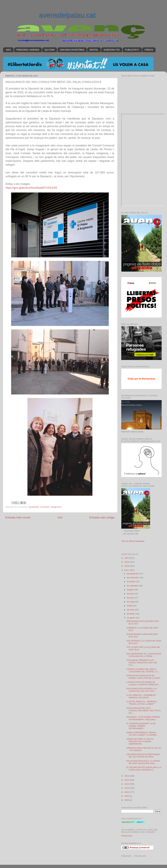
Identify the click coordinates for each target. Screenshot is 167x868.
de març (131, 610)
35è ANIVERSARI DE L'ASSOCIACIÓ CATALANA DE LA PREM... (144, 655)
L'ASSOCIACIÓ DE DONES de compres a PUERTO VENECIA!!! (143, 683)
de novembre (133, 578)
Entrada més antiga (102, 517)
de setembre (133, 586)
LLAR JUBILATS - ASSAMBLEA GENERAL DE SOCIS (141, 696)
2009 (127, 800)
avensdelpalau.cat (67, 15)
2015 (127, 780)
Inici (60, 517)
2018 (127, 566)
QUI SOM (49, 50)
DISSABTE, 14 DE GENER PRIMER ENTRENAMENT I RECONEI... (143, 718)
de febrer (131, 614)
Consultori (45, 507)
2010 (127, 796)
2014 (127, 784)
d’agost (130, 590)
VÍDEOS (149, 50)
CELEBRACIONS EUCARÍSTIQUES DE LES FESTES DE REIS (143, 756)
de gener (131, 618)
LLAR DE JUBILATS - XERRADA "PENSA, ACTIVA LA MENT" (142, 703)
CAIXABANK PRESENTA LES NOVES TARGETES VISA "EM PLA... (142, 663)
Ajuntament (34, 507)
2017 (127, 570)
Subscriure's (127, 836)
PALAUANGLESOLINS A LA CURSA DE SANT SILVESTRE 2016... (143, 762)
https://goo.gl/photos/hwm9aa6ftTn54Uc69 (31, 188)
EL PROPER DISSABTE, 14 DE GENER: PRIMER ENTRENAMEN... (141, 726)
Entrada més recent (18, 517)
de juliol (131, 594)
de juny (130, 598)
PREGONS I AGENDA (28, 50)
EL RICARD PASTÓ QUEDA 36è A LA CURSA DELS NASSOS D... (144, 769)
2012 (127, 792)
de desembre (133, 574)
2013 (127, 788)
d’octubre (131, 582)
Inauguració (56, 507)
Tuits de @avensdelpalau (133, 541)
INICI (9, 50)
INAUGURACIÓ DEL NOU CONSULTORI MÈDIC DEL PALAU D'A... (144, 711)
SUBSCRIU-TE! (112, 50)
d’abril (130, 606)
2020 (127, 558)
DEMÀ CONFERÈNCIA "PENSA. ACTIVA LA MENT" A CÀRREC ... (143, 734)
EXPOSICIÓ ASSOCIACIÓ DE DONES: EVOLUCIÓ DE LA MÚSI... (144, 677)
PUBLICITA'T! (132, 50)
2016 (127, 776)
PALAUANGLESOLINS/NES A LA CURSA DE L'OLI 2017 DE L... (142, 690)
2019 (127, 562)
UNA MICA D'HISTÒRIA (72, 50)
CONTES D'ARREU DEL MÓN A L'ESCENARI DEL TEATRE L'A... (143, 670)
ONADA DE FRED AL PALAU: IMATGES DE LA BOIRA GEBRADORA (140, 741)
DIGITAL (94, 50)
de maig (131, 602)
